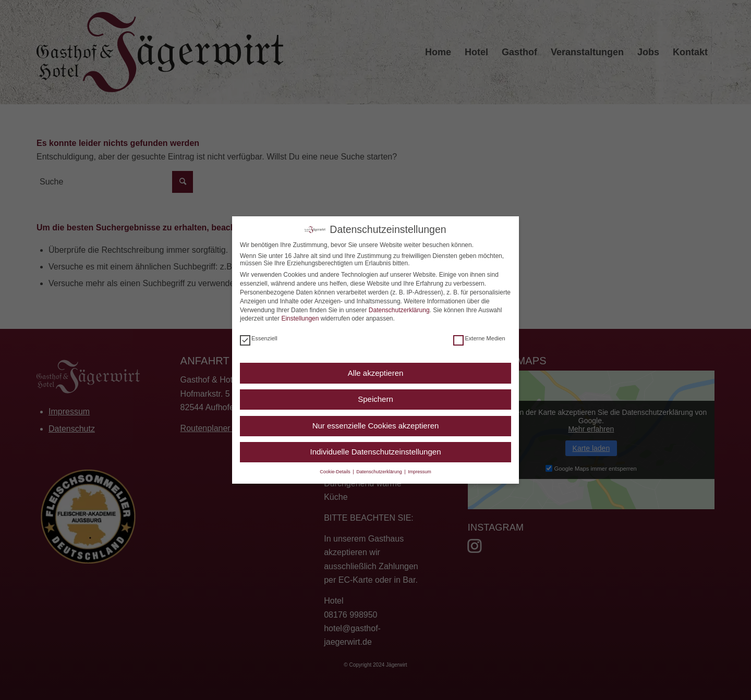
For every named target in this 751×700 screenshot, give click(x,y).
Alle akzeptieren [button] (376, 373)
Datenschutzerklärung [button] (380, 472)
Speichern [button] (375, 399)
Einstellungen (300, 318)
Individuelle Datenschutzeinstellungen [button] (375, 452)
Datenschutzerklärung (399, 310)
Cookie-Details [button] (336, 472)
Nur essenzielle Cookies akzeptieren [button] (376, 426)
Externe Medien (479, 338)
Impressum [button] (420, 472)
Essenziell (259, 338)
